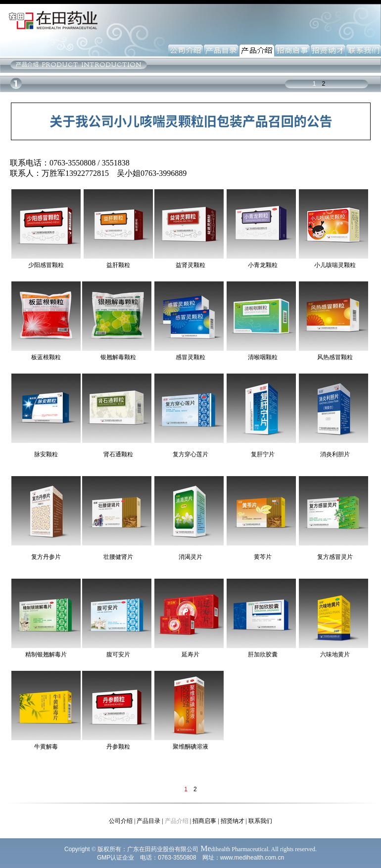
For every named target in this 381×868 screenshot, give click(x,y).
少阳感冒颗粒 (46, 265)
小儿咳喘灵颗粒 (335, 265)
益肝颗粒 (118, 265)
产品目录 (148, 821)
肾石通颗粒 (118, 454)
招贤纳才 (233, 821)
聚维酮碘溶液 (190, 747)
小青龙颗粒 (263, 265)
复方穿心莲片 (190, 454)
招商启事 (204, 821)
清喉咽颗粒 (263, 357)
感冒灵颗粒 (190, 357)
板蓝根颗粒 (46, 357)
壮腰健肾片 (118, 557)
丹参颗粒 (118, 747)
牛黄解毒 (46, 747)
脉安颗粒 (46, 454)
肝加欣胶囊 (263, 654)
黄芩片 (263, 557)
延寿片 (190, 654)
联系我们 (260, 821)
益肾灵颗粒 (190, 265)
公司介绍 (121, 821)
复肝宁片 (263, 454)
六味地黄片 (335, 654)
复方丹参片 (46, 557)
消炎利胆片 (335, 454)
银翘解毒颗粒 (118, 357)
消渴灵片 (190, 557)
